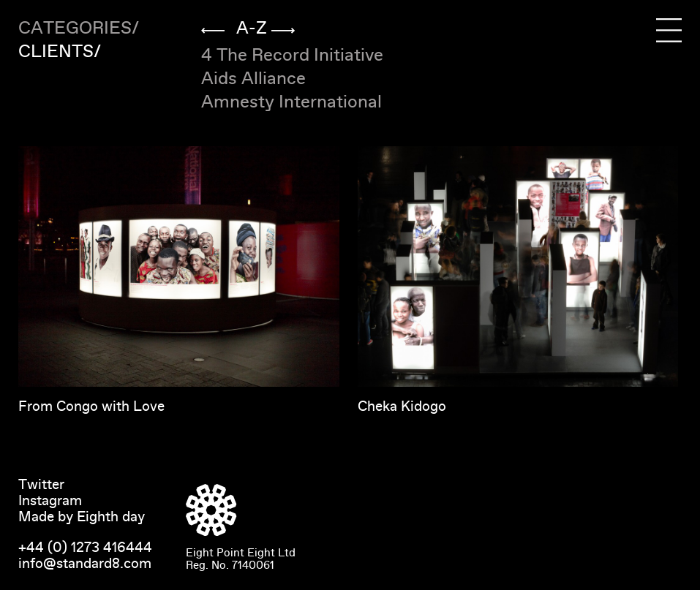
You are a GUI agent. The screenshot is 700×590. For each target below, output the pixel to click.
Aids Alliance (253, 79)
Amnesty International (291, 102)
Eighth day (111, 517)
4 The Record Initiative (292, 55)
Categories (75, 28)
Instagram (50, 501)
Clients (56, 52)
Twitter (41, 485)
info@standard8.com (85, 564)
